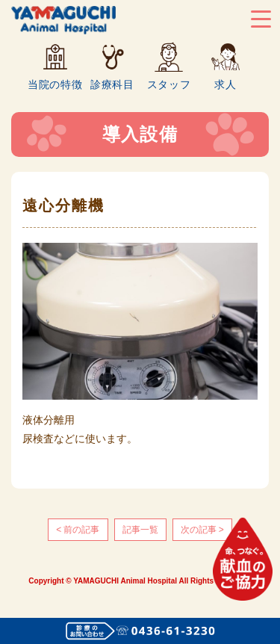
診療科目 (112, 84)
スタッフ (169, 84)
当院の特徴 (55, 84)
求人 (225, 84)
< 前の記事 (78, 530)
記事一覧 (140, 530)
